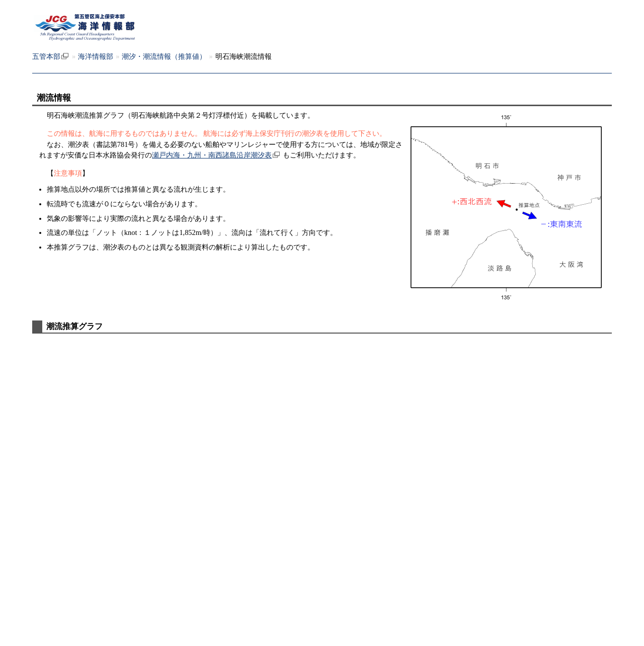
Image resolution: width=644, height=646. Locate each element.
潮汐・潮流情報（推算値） (164, 56)
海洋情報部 (96, 56)
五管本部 (46, 56)
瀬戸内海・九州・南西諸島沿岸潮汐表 (212, 155)
